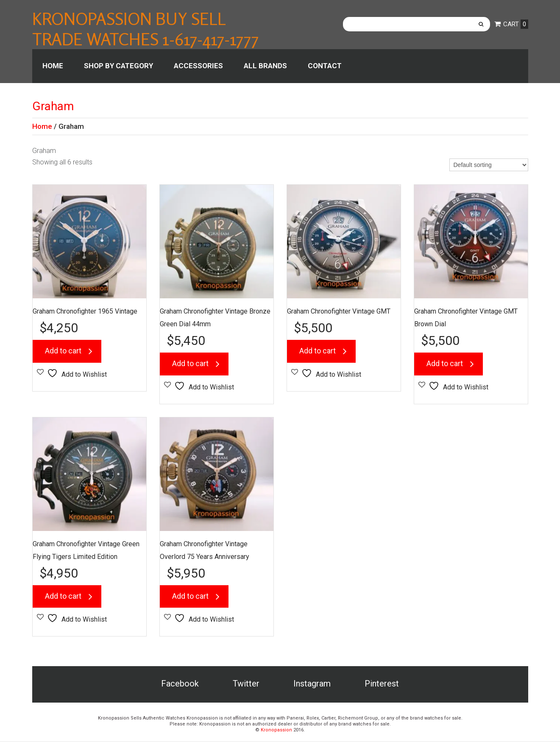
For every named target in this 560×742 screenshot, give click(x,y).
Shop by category (118, 66)
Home (53, 66)
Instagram (312, 684)
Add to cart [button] (64, 351)
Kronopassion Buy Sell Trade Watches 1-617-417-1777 (145, 29)
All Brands (265, 66)
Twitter (246, 684)
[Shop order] (489, 165)
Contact (325, 66)
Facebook (180, 684)
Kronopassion (276, 730)
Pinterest (382, 684)
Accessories (198, 66)
